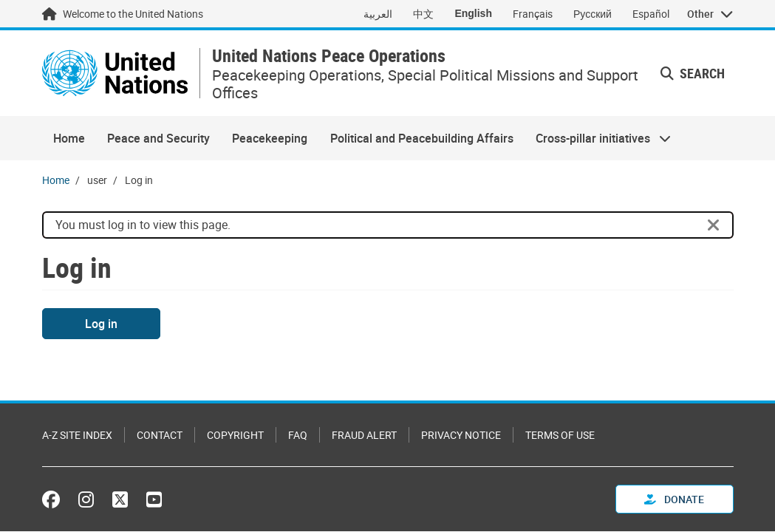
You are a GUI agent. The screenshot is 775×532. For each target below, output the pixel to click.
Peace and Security (158, 138)
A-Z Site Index (77, 435)
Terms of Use (560, 435)
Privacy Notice (461, 435)
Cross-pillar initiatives (598, 138)
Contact (160, 435)
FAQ (298, 435)
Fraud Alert (364, 435)
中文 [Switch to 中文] (423, 14)
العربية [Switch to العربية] (378, 14)
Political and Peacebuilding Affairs (422, 138)
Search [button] (693, 73)
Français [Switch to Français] (533, 14)
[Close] (714, 225)
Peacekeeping (270, 138)
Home (69, 138)
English (473, 13)
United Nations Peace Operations (329, 56)
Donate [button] (674, 499)
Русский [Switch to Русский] (593, 14)
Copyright (235, 435)
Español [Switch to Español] (651, 14)
